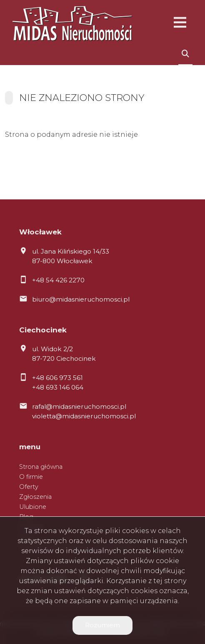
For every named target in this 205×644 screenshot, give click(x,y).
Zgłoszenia (35, 497)
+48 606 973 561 (57, 378)
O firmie (31, 477)
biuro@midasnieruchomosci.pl (81, 299)
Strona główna (41, 467)
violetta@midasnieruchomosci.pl (84, 416)
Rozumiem (102, 625)
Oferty (29, 487)
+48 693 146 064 (58, 387)
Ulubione (33, 507)
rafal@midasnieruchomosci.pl (79, 406)
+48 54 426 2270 (58, 280)
